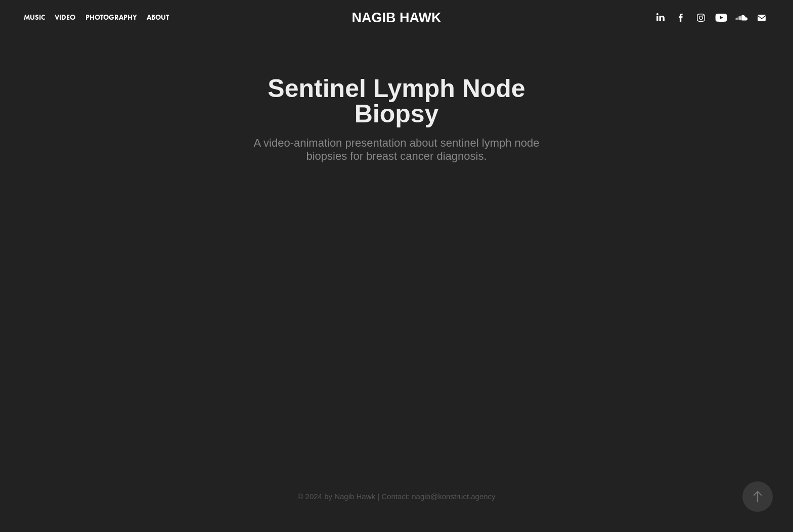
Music (34, 17)
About (158, 17)
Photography (111, 17)
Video (65, 17)
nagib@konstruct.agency (453, 496)
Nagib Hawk (397, 18)
